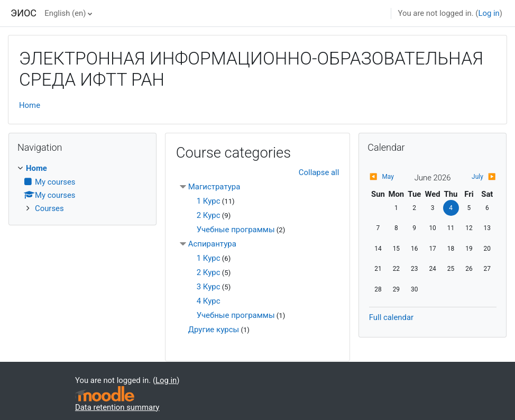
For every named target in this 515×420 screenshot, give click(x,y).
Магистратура (214, 187)
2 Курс (209, 215)
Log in (489, 13)
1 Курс (209, 201)
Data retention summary (117, 407)
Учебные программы (236, 230)
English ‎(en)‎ (65, 13)
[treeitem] (82, 188)
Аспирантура (212, 244)
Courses (49, 208)
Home (30, 105)
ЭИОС (24, 13)
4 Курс (209, 301)
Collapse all (319, 172)
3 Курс (209, 287)
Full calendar (391, 317)
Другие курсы (214, 330)
